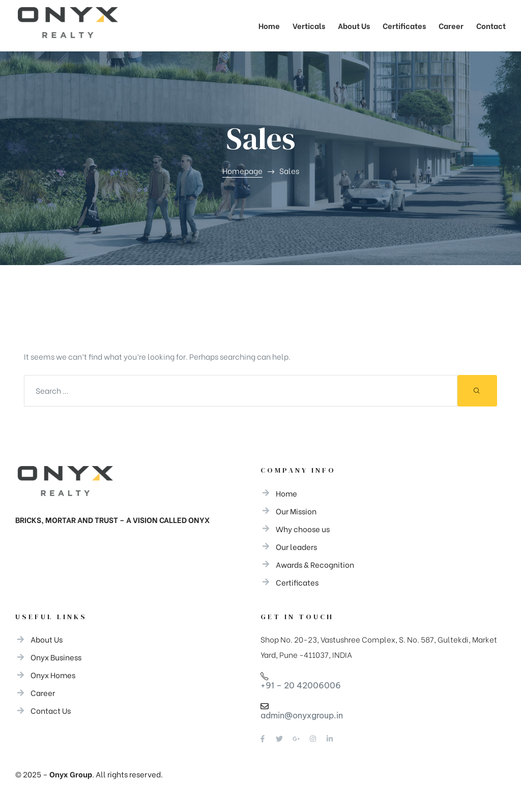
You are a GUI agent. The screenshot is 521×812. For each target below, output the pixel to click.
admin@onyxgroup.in (302, 715)
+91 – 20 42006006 (301, 685)
